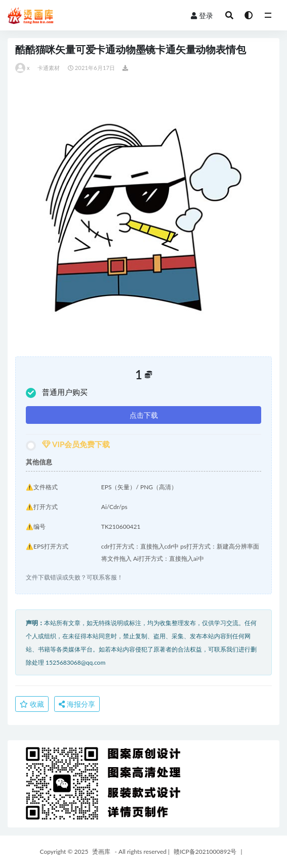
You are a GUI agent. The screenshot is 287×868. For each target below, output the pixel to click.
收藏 (32, 704)
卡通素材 (49, 68)
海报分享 (77, 704)
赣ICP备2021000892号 (205, 852)
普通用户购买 (57, 393)
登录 (202, 15)
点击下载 (144, 415)
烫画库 (101, 852)
